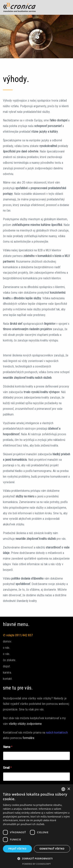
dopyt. (7, 666)
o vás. (6, 654)
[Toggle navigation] (64, 7)
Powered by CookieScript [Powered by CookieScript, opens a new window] (36, 864)
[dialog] (36, 826)
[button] (36, 859)
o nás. (6, 648)
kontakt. (8, 679)
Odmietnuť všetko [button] (52, 849)
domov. (7, 641)
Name (8, 747)
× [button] (69, 789)
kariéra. (7, 673)
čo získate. (9, 660)
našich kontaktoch (57, 733)
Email (7, 768)
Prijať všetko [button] (17, 849)
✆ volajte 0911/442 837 (18, 635)
